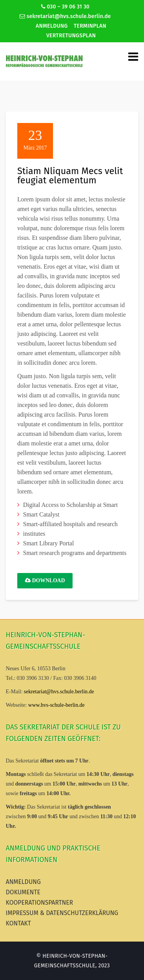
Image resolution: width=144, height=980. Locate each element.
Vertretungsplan (71, 36)
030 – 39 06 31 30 (65, 7)
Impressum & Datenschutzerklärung (62, 913)
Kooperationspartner (39, 903)
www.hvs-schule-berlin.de (56, 705)
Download (45, 581)
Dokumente (23, 892)
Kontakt (18, 923)
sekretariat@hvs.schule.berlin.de (65, 16)
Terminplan (90, 26)
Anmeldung (52, 26)
